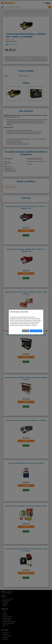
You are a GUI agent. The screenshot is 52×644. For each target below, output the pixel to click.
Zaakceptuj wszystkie (36, 331)
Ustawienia (26, 331)
